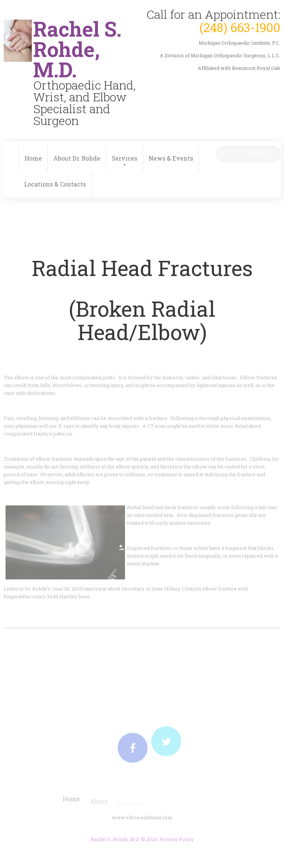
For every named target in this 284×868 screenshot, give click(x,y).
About (99, 804)
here (84, 596)
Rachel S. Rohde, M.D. (115, 841)
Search (258, 154)
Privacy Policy (177, 841)
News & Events (171, 158)
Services (124, 158)
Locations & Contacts (55, 184)
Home (33, 158)
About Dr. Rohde (77, 158)
